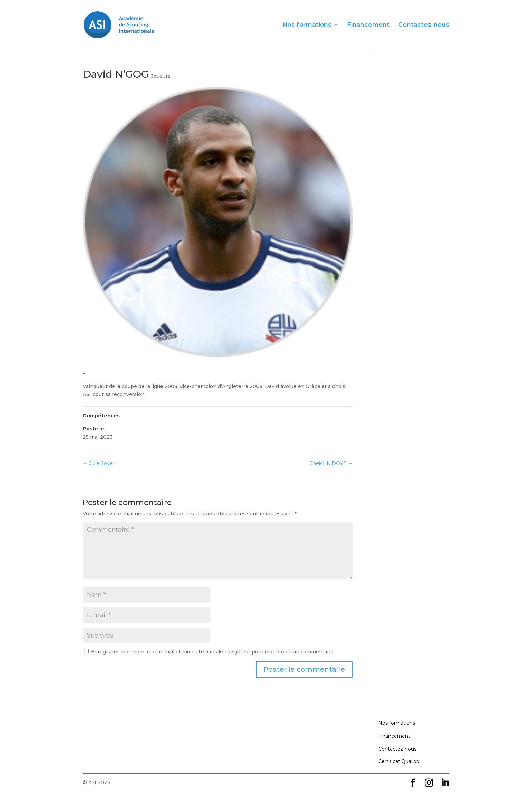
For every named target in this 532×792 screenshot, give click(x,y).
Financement (368, 25)
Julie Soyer (99, 463)
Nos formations (307, 25)
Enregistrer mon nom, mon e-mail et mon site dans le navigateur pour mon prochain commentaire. (213, 652)
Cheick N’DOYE (331, 463)
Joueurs (161, 76)
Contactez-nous (424, 25)
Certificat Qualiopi (399, 761)
